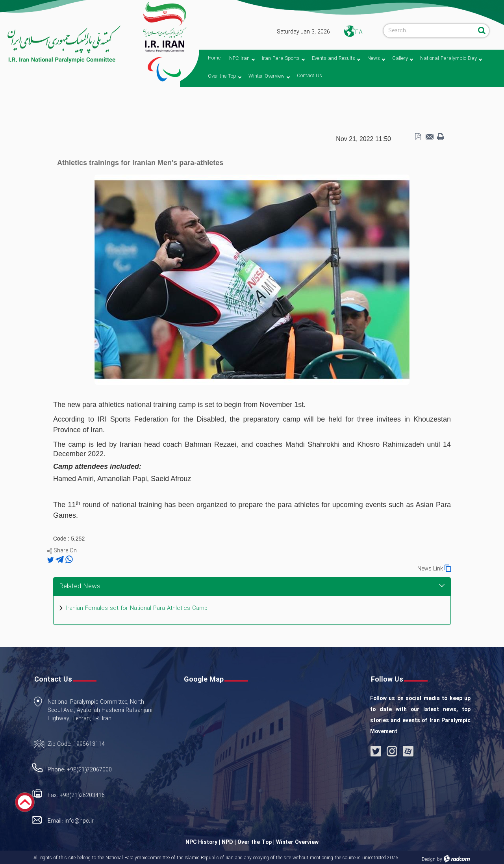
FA (359, 33)
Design (429, 859)
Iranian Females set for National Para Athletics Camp (137, 609)
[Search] (430, 31)
